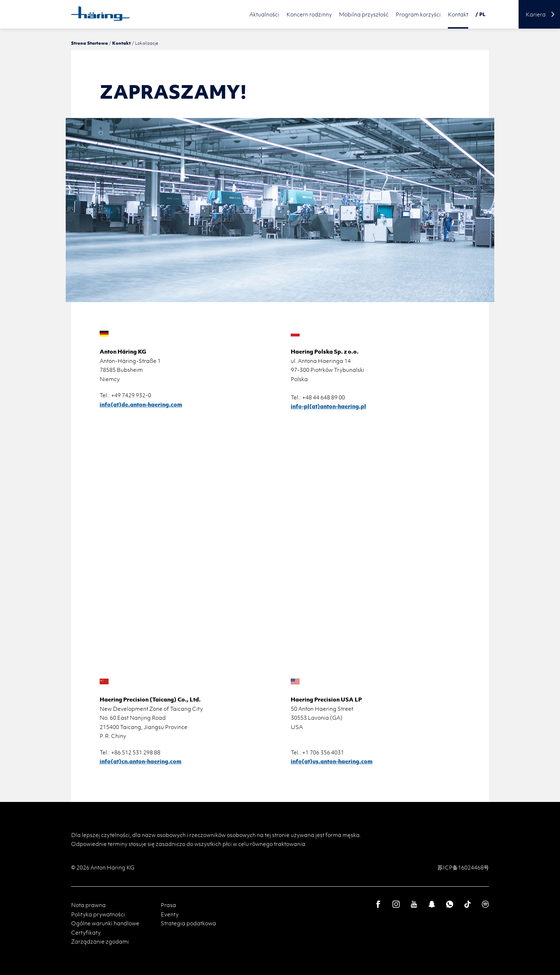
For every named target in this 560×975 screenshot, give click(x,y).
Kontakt (121, 43)
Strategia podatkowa (188, 923)
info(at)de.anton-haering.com (141, 404)
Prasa (168, 905)
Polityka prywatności (98, 914)
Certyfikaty (86, 932)
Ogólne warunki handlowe (105, 923)
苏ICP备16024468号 (463, 867)
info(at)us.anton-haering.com (332, 761)
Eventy (170, 914)
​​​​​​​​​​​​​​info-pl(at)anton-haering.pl (328, 406)
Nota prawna (88, 905)
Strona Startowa (89, 43)
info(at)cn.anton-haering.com (141, 761)
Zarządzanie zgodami (100, 941)
